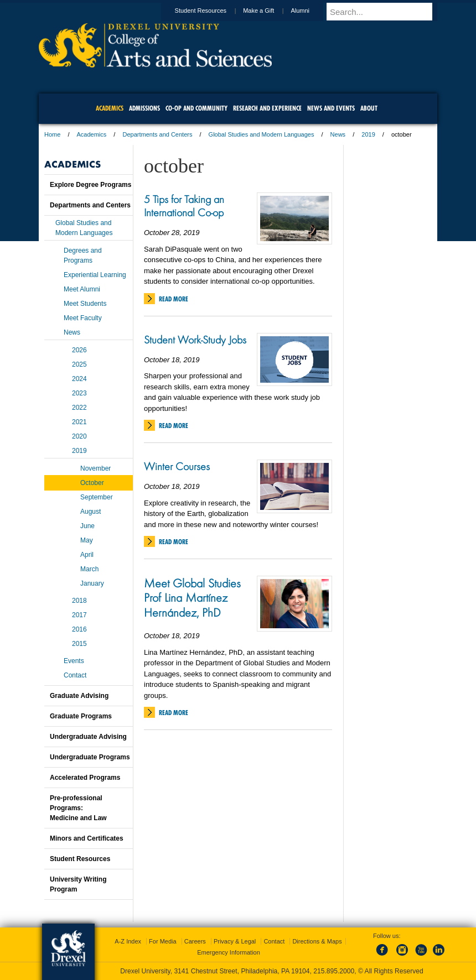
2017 (79, 615)
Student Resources (211, 11)
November (95, 468)
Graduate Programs (81, 716)
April (87, 555)
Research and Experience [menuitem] (267, 108)
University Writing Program (78, 884)
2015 (79, 644)
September (97, 497)
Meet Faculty (83, 318)
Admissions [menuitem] (144, 108)
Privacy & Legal (235, 941)
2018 (79, 601)
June (87, 526)
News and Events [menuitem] (331, 108)
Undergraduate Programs (90, 757)
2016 (79, 629)
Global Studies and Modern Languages (262, 134)
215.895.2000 (334, 971)
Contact (75, 675)
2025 (79, 364)
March (89, 569)
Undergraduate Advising (88, 737)
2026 (79, 350)
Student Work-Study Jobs (195, 340)
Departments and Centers (157, 134)
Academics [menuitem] (110, 108)
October (92, 483)
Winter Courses (177, 466)
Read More (174, 299)
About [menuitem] (369, 108)
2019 (368, 134)
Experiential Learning (95, 275)
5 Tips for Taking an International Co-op (184, 206)
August (90, 512)
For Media (163, 941)
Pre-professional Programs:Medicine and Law (78, 808)
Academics (92, 134)
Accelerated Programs (85, 778)
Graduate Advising (79, 696)
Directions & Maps (317, 941)
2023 (79, 393)
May (87, 540)
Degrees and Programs (83, 256)
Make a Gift (269, 11)
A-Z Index (128, 941)
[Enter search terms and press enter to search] (387, 12)
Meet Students (85, 304)
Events (74, 661)
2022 (79, 408)
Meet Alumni (82, 289)
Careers (195, 941)
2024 (79, 379)
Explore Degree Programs (90, 185)
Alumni (311, 11)
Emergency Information (229, 952)
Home (52, 134)
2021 (79, 422)
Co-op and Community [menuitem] (196, 108)
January (92, 583)
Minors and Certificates (87, 838)
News (338, 134)
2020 (79, 436)
